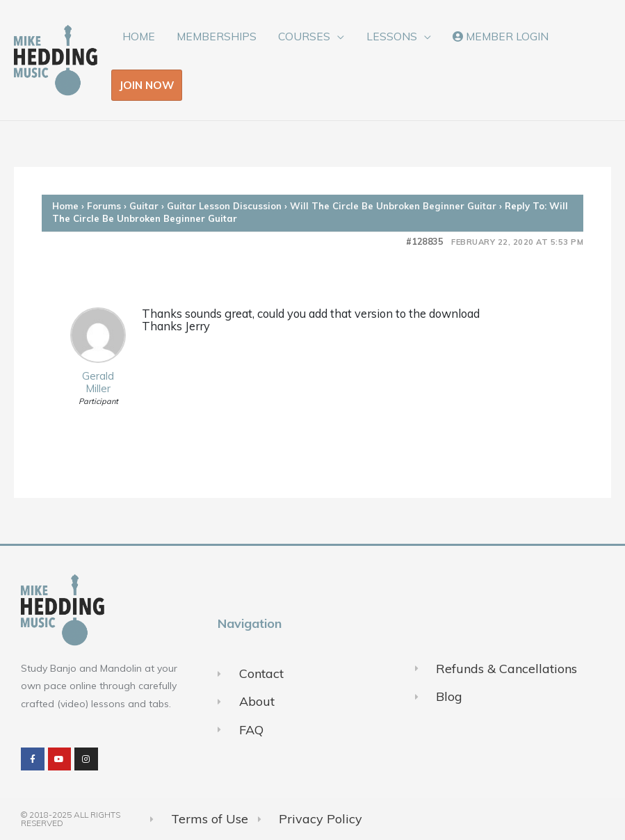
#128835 (425, 242)
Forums (104, 206)
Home (65, 206)
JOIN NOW (147, 85)
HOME (139, 36)
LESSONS (392, 36)
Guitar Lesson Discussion (224, 206)
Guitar (144, 206)
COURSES (304, 36)
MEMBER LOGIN (501, 36)
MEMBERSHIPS (217, 36)
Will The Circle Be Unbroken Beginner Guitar (393, 206)
